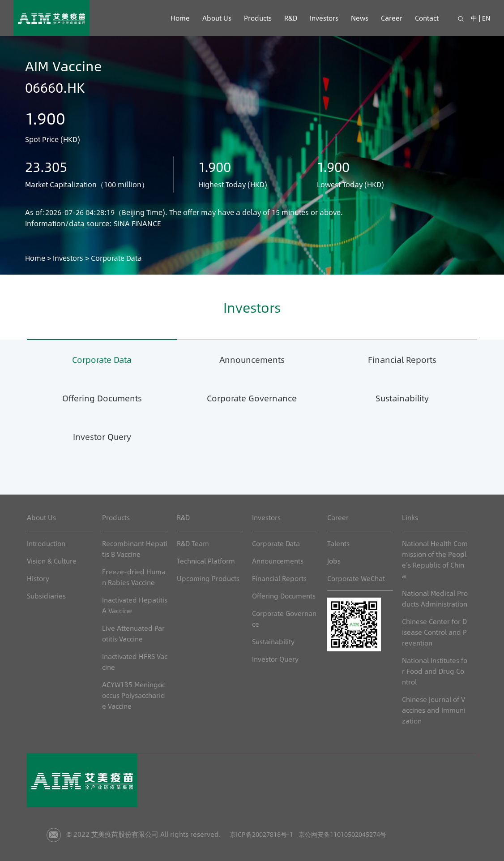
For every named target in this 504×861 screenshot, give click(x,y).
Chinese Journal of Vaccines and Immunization (434, 710)
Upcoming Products (208, 578)
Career (391, 18)
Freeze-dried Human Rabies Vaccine (134, 577)
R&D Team (193, 543)
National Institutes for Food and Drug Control (435, 671)
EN (486, 18)
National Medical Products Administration (435, 598)
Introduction (46, 543)
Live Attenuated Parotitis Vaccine (133, 633)
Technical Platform (206, 561)
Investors (324, 18)
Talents (338, 543)
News (359, 18)
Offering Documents (102, 398)
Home (180, 18)
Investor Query (102, 436)
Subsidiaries (46, 596)
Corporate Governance (252, 398)
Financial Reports (402, 359)
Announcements (252, 359)
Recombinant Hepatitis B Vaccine (135, 549)
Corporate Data (102, 359)
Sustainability (402, 398)
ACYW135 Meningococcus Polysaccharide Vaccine (134, 695)
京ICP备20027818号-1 (267, 834)
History (38, 578)
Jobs (334, 561)
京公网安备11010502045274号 (359, 834)
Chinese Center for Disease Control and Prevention (434, 632)
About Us (216, 18)
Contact (426, 18)
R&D (290, 18)
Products (257, 18)
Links (410, 517)
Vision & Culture (52, 561)
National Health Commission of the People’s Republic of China (435, 559)
